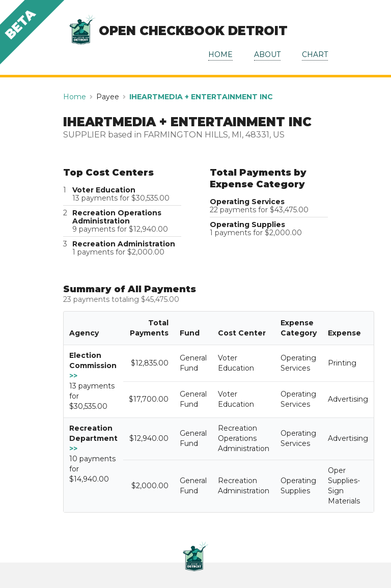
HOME (220, 54)
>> (73, 376)
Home (75, 97)
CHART (315, 54)
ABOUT (267, 54)
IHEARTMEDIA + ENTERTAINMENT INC (201, 97)
